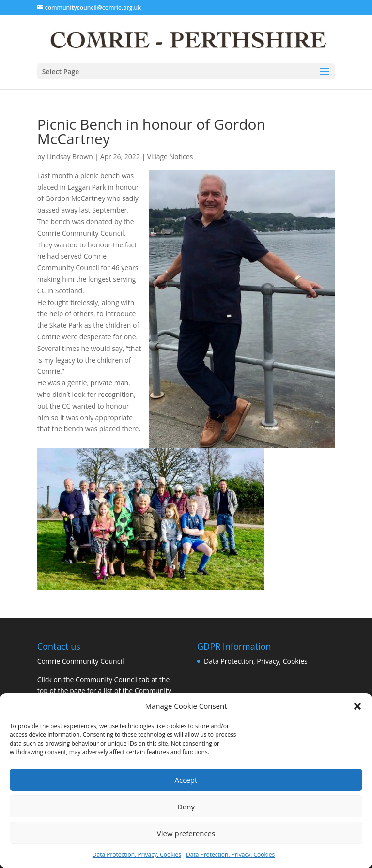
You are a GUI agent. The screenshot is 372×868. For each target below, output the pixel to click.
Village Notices (170, 157)
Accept (186, 780)
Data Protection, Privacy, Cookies (137, 855)
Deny (186, 807)
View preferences (186, 833)
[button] (357, 706)
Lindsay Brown (70, 157)
